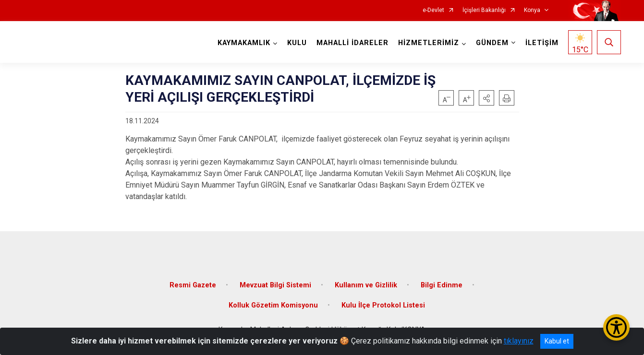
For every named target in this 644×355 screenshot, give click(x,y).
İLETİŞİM (542, 43)
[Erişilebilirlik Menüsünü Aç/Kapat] (616, 327)
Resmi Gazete (193, 285)
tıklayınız (519, 341)
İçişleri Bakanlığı (484, 10)
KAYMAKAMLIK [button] (244, 43)
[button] (486, 98)
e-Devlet (433, 10)
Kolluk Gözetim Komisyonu (273, 305)
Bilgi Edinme (442, 285)
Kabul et (557, 341)
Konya (532, 10)
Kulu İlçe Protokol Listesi (383, 305)
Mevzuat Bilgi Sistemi (275, 285)
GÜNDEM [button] (492, 43)
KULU (297, 43)
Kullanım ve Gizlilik (366, 285)
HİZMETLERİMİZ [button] (429, 43)
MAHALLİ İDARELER (352, 43)
